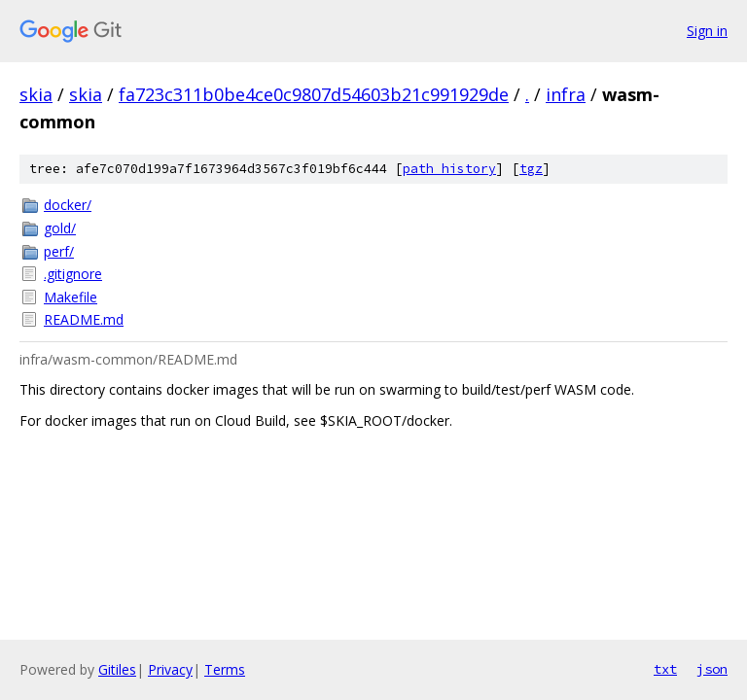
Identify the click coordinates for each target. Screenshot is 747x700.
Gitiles (117, 669)
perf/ (59, 251)
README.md (84, 319)
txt (665, 669)
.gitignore (73, 274)
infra (566, 94)
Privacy (170, 669)
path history (449, 169)
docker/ (68, 205)
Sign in (707, 31)
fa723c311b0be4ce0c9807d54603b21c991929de (314, 94)
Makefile (71, 297)
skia (36, 94)
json (712, 669)
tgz (531, 169)
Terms (225, 669)
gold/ (60, 228)
